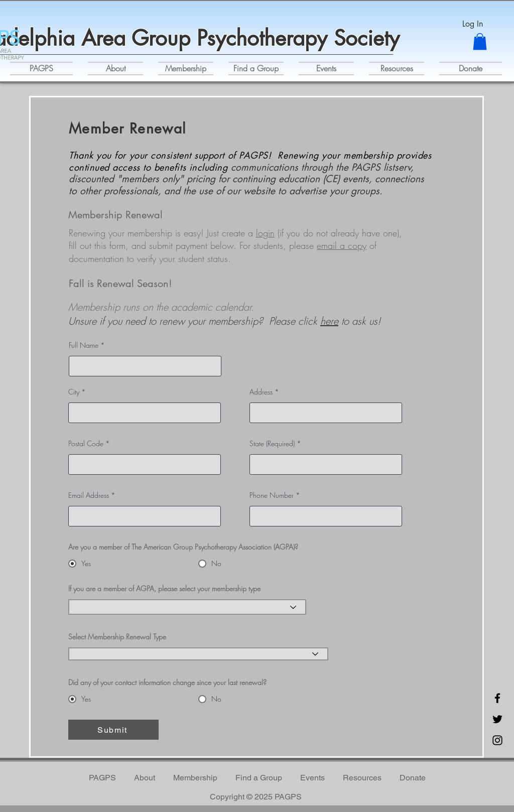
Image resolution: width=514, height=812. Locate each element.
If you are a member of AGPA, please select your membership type (164, 589)
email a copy (342, 245)
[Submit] (113, 730)
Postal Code (86, 444)
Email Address (89, 495)
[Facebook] (497, 698)
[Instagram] (497, 740)
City (74, 392)
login (265, 233)
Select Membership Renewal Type (117, 637)
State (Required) (272, 444)
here (329, 321)
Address (261, 392)
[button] (480, 41)
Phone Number (272, 495)
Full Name (84, 345)
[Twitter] (497, 719)
